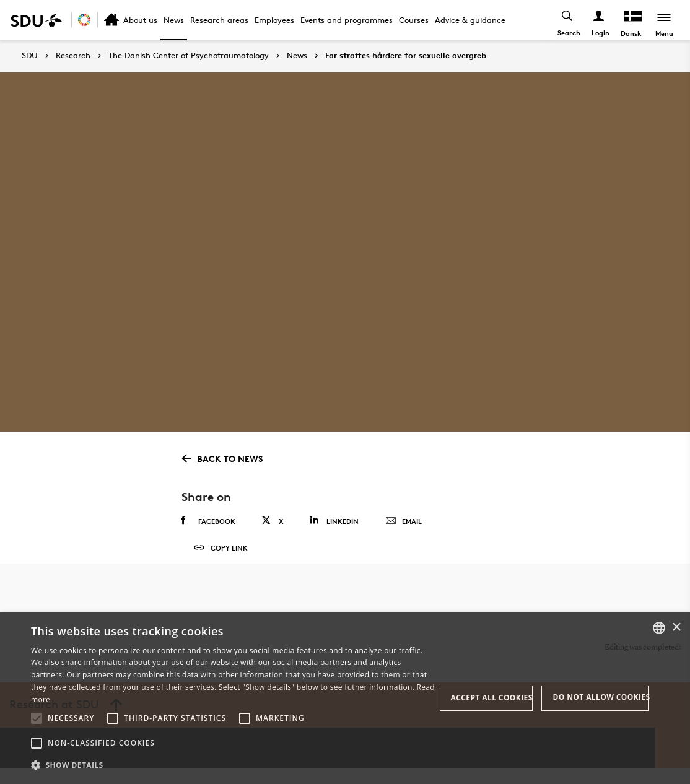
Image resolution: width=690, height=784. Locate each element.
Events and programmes (347, 20)
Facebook (208, 521)
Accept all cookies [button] (492, 698)
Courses (414, 20)
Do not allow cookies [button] (600, 697)
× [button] (676, 628)
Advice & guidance (470, 20)
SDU (30, 55)
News (174, 20)
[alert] (345, 698)
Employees (274, 20)
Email (404, 521)
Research (73, 56)
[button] (37, 718)
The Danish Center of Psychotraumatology (189, 56)
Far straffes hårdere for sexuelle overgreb (406, 56)
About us (140, 20)
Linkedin (334, 520)
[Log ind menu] (598, 20)
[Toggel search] (566, 20)
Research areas (219, 20)
